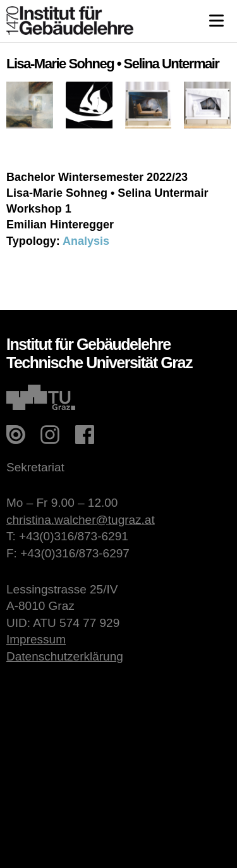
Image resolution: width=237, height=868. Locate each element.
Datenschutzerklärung (65, 656)
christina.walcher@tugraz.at (81, 520)
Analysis (86, 241)
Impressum (36, 639)
